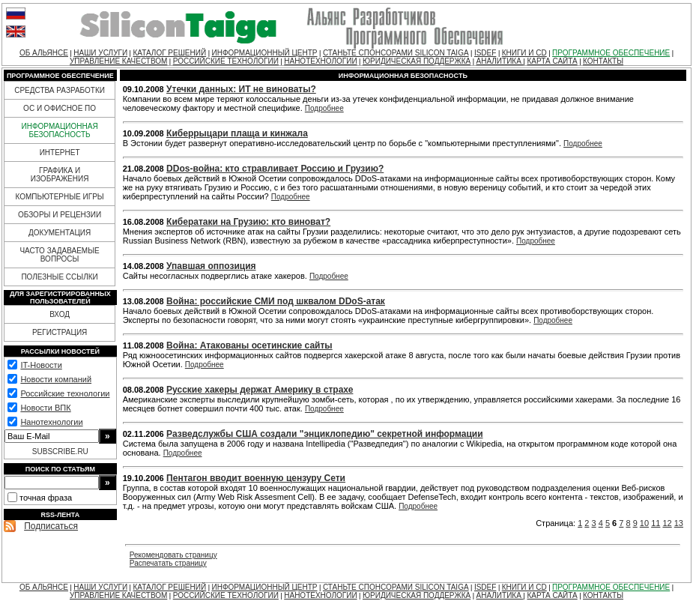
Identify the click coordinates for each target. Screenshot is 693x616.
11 (656, 523)
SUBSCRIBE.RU (60, 452)
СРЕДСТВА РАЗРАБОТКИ (60, 90)
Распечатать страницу (168, 563)
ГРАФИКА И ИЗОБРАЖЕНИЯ (60, 175)
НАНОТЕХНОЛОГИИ (320, 61)
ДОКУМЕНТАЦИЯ (60, 233)
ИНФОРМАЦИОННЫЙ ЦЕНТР (264, 53)
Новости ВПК (45, 408)
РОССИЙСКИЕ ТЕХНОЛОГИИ (226, 61)
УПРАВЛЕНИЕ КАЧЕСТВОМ (118, 61)
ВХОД (60, 314)
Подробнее (324, 108)
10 (644, 523)
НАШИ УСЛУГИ (100, 53)
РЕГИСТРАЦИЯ (60, 332)
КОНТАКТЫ (603, 61)
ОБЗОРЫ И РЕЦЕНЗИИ (60, 215)
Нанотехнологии (51, 422)
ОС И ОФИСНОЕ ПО (60, 108)
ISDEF (485, 53)
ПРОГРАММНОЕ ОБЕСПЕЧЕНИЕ (611, 53)
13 (679, 523)
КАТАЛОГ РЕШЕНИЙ (169, 53)
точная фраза (46, 498)
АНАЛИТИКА (500, 61)
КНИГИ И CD (524, 53)
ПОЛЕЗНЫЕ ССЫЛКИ (59, 277)
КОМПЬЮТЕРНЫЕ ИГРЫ (59, 197)
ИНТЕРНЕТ (60, 153)
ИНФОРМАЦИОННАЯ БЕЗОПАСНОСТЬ (60, 130)
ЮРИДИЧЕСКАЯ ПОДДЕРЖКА (417, 61)
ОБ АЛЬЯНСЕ (44, 53)
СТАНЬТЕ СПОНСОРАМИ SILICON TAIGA (396, 53)
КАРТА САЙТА (552, 61)
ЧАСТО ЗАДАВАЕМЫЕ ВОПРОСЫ (59, 255)
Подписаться (51, 526)
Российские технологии (65, 393)
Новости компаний (56, 379)
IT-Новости (41, 365)
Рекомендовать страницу (173, 555)
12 (667, 523)
